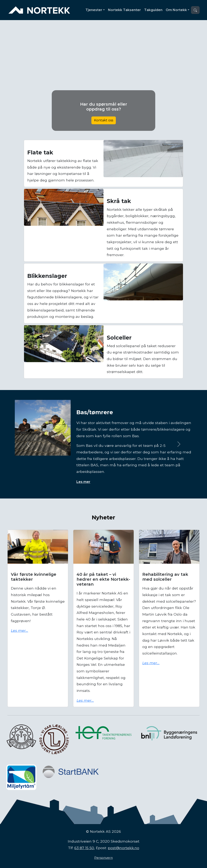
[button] (195, 10)
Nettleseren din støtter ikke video (103, 77)
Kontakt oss (104, 120)
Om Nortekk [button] (176, 10)
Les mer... (20, 630)
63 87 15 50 (84, 848)
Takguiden (153, 10)
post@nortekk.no (124, 848)
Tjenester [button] (94, 10)
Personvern (103, 858)
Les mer (83, 482)
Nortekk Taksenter (124, 10)
